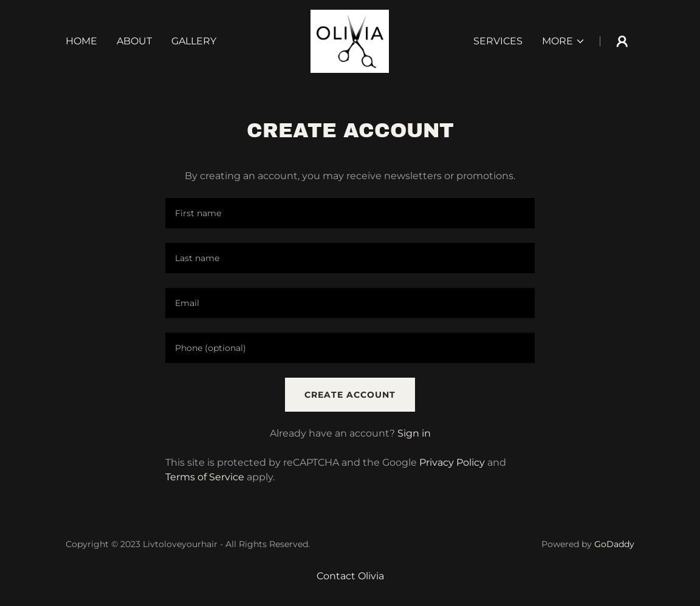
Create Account (350, 395)
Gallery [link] (194, 41)
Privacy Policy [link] (452, 462)
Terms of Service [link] (205, 477)
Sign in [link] (414, 433)
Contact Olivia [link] (350, 576)
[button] (564, 41)
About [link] (134, 41)
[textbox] (350, 213)
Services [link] (498, 41)
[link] (350, 40)
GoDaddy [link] (614, 544)
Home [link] (81, 41)
